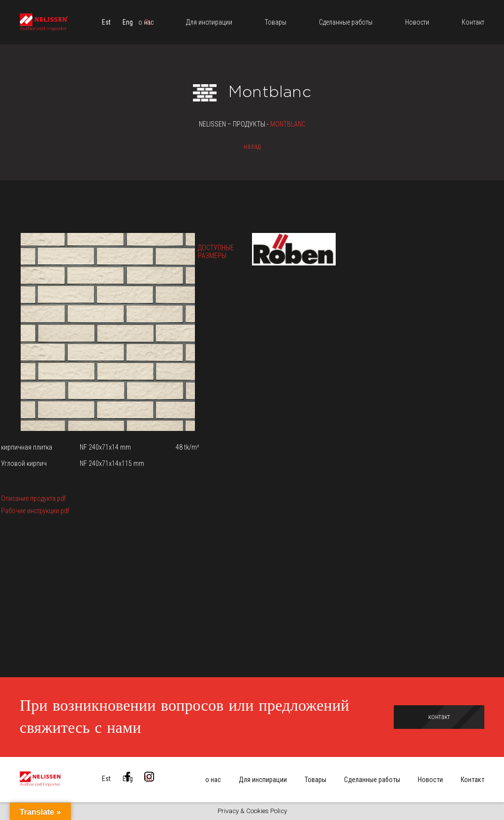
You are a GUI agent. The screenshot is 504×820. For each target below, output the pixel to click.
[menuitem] (106, 22)
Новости (430, 780)
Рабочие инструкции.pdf (35, 511)
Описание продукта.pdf (33, 498)
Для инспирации (263, 780)
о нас (213, 780)
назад (252, 146)
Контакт (472, 780)
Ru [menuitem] (148, 779)
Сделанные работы (372, 780)
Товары (315, 780)
